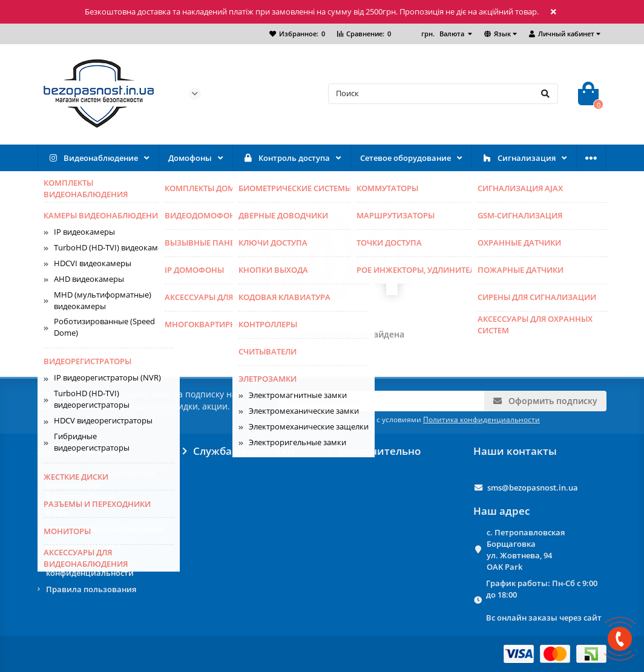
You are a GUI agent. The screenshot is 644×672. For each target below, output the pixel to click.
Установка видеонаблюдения (104, 529)
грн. (444, 34)
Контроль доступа (286, 158)
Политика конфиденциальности (90, 567)
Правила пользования (91, 589)
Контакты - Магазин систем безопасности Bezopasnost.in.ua (100, 484)
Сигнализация (518, 158)
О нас (57, 512)
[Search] (443, 94)
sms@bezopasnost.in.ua (533, 488)
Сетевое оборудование (406, 158)
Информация (77, 451)
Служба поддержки (239, 451)
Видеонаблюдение (93, 158)
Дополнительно (374, 451)
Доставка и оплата (83, 545)
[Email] (382, 401)
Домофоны (190, 158)
